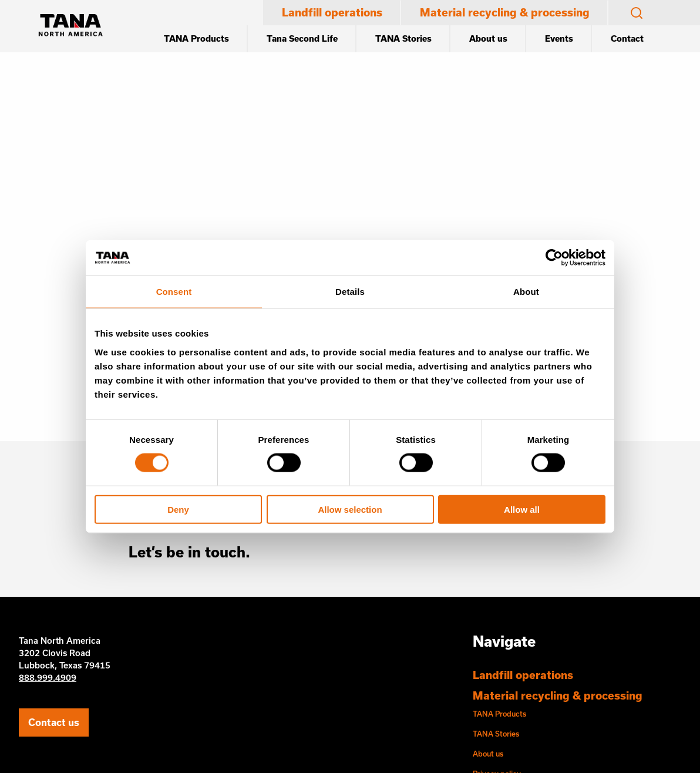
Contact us (54, 722)
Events (559, 38)
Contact (627, 38)
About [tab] (526, 292)
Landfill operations (332, 12)
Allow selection (350, 509)
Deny (178, 509)
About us (488, 38)
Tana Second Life (302, 38)
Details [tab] (350, 292)
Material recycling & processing (505, 12)
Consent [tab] (174, 292)
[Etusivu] (70, 26)
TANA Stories (403, 38)
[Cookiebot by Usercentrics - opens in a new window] (554, 258)
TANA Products (196, 38)
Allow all (522, 509)
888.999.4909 (48, 678)
